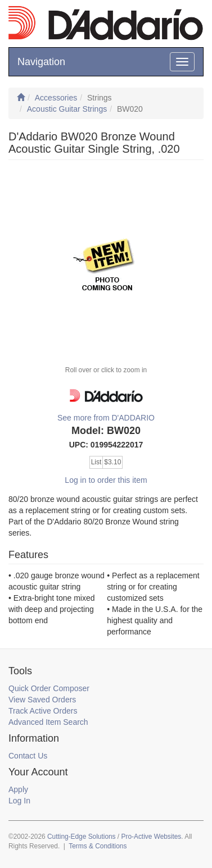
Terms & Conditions (98, 846)
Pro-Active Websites (151, 837)
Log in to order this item (106, 480)
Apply (18, 789)
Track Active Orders (43, 711)
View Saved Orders (42, 700)
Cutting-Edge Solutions (82, 837)
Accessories (56, 98)
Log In (19, 801)
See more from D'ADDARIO (106, 418)
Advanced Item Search (48, 722)
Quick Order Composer (49, 688)
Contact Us (28, 756)
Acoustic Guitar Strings (67, 109)
